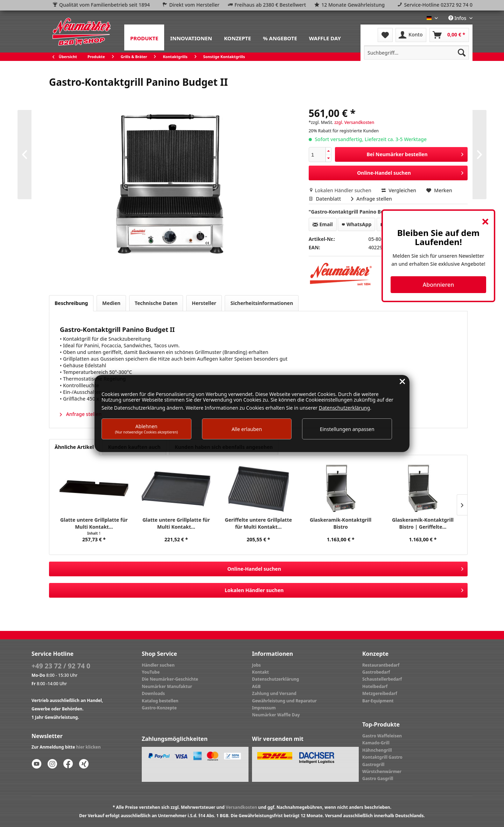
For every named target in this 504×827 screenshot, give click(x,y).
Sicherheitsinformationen (262, 303)
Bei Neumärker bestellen (415, 153)
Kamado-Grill (376, 743)
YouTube (151, 672)
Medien (111, 303)
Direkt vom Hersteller (194, 5)
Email (323, 224)
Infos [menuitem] (458, 18)
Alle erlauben (247, 429)
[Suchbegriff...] (416, 53)
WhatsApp (356, 224)
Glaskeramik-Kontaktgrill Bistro (341, 523)
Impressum (264, 708)
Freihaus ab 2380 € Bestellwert (270, 5)
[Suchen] (462, 53)
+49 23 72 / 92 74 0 (61, 666)
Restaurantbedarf (381, 665)
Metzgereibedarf (380, 693)
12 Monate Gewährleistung (353, 5)
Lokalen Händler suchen (341, 190)
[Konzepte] (237, 37)
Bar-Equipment (378, 701)
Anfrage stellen (372, 199)
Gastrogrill (373, 765)
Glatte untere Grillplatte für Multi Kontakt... (94, 523)
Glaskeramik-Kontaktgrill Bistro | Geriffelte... (423, 523)
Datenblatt (325, 199)
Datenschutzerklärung (275, 679)
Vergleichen (399, 190)
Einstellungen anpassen (347, 429)
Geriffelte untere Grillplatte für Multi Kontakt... (258, 523)
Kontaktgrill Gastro (382, 757)
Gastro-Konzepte (159, 708)
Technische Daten (156, 303)
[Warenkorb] (449, 35)
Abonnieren (438, 285)
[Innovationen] (191, 37)
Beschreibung (71, 303)
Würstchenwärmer (382, 772)
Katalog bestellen (160, 701)
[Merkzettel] (385, 35)
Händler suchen (158, 665)
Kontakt (260, 672)
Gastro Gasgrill (378, 779)
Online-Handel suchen (410, 172)
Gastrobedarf (376, 672)
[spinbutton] (317, 155)
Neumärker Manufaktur (167, 686)
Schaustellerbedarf (382, 679)
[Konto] (411, 35)
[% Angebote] (280, 37)
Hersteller (204, 303)
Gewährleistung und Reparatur (284, 701)
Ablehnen (147, 429)
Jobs (256, 665)
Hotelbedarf (375, 686)
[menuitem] (144, 37)
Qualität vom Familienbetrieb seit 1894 (104, 5)
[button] (328, 151)
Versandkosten (241, 807)
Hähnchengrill (377, 750)
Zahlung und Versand (274, 693)
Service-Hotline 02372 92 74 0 (438, 5)
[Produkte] (144, 37)
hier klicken (89, 747)
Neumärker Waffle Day (276, 715)
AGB (256, 686)
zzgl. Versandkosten (354, 122)
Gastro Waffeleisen (382, 736)
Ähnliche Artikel (74, 447)
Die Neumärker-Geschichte (170, 679)
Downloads (153, 693)
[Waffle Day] (325, 37)
